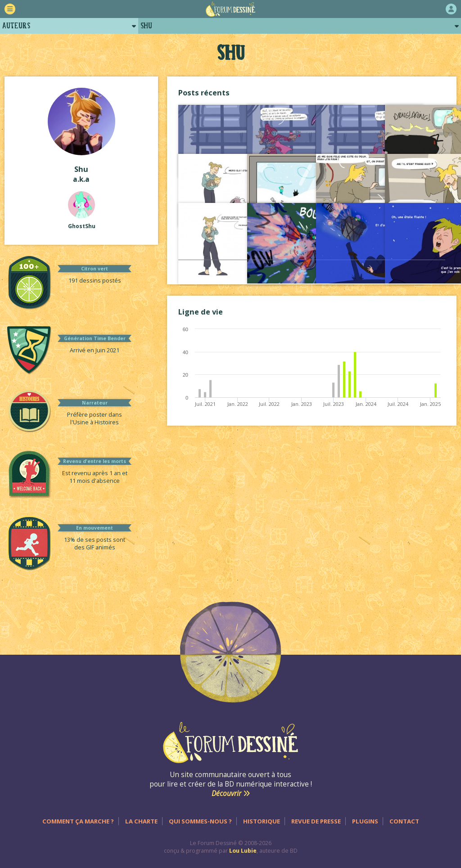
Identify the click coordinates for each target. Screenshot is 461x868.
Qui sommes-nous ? (200, 821)
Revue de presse (316, 821)
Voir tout (312, 269)
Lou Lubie (243, 851)
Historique (262, 821)
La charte (141, 821)
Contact (404, 821)
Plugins (365, 821)
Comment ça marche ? (78, 821)
